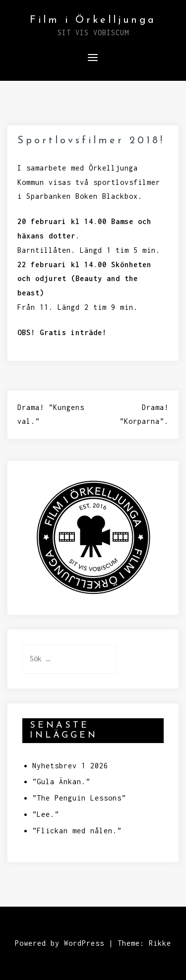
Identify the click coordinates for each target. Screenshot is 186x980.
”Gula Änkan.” (61, 781)
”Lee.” (46, 814)
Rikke (160, 943)
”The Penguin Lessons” (79, 798)
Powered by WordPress (60, 943)
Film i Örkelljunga (93, 20)
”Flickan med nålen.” (77, 831)
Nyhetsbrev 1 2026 (70, 766)
